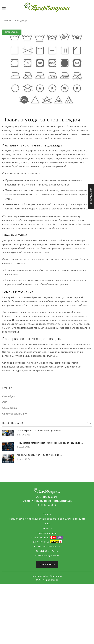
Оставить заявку (47, 564)
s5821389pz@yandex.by (47, 555)
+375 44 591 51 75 (47, 542)
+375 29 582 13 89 (47, 538)
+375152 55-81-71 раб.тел (47, 547)
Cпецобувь (9, 397)
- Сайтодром (56, 576)
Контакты (47, 528)
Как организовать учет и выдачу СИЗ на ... (39, 455)
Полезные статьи (47, 533)
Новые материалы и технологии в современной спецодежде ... (50, 443)
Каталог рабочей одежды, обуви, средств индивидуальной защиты (47, 519)
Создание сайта (40, 576)
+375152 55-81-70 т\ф (47, 551)
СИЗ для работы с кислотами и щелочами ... (40, 431)
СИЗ (5, 402)
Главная (7, 21)
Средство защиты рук (15, 414)
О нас (47, 524)
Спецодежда (20, 21)
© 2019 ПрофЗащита (47, 580)
